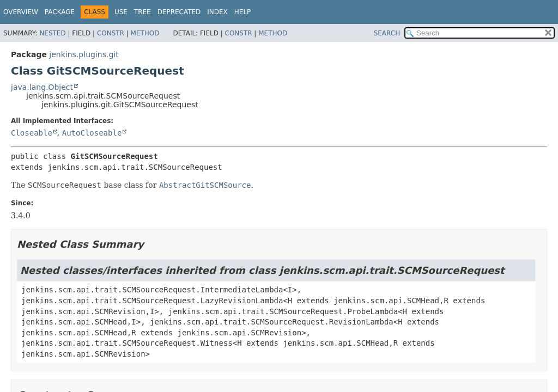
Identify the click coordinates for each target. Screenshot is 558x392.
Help (243, 12)
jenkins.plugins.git (84, 54)
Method (145, 33)
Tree (142, 12)
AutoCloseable (92, 133)
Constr (111, 33)
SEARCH (387, 33)
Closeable (32, 133)
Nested (52, 33)
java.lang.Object (42, 87)
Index (217, 12)
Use (121, 12)
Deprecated (179, 12)
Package (60, 12)
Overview (21, 12)
